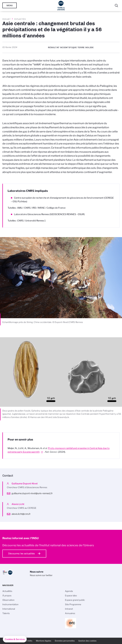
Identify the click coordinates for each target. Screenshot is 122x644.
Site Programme (73, 604)
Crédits (29, 641)
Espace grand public (75, 600)
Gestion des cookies (87, 641)
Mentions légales (44, 641)
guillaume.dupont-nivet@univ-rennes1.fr (32, 493)
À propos (7, 596)
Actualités (20, 19)
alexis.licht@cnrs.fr (21, 514)
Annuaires (70, 613)
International (9, 609)
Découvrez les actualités (22, 554)
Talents (6, 613)
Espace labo (71, 596)
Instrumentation (10, 604)
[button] (15, 639)
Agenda (69, 591)
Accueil (7, 19)
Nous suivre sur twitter (41, 575)
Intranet (69, 609)
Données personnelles (65, 641)
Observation (8, 600)
